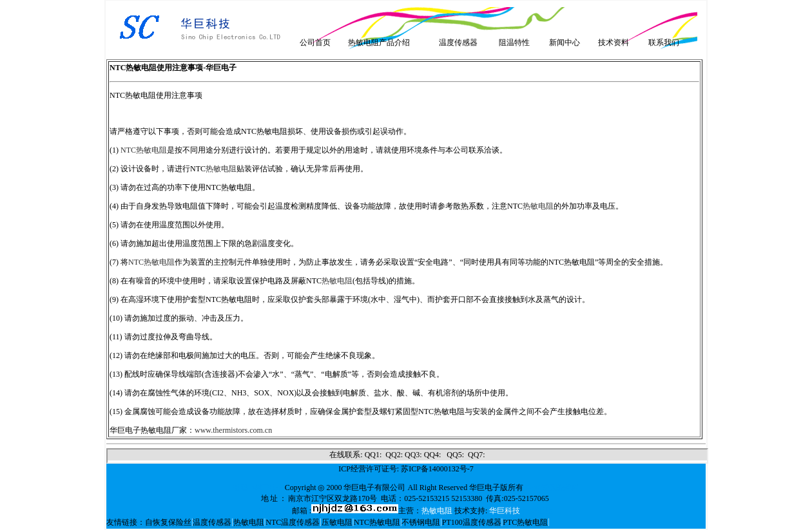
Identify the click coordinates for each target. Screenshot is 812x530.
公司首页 (315, 43)
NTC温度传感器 (293, 522)
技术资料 (614, 43)
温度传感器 (458, 43)
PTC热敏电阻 (525, 522)
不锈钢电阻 (421, 522)
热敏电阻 (221, 169)
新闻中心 (565, 43)
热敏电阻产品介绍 (379, 43)
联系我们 (664, 43)
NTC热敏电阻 (144, 150)
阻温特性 (514, 43)
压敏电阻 (337, 522)
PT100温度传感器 (472, 522)
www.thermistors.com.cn (233, 430)
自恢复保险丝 (168, 522)
